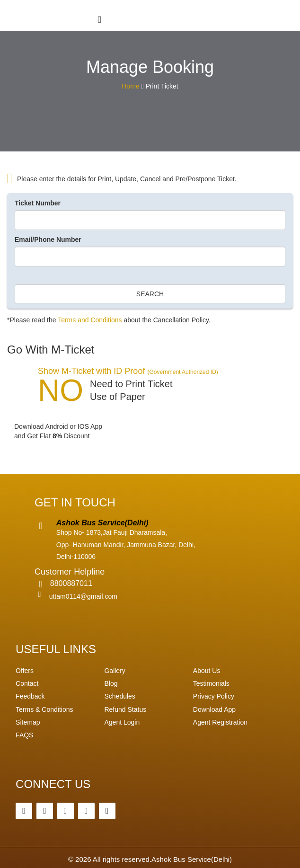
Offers (25, 671)
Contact (27, 683)
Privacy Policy (214, 696)
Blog (111, 683)
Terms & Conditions (44, 709)
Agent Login (122, 722)
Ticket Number (38, 203)
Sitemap (28, 722)
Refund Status (125, 709)
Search (150, 294)
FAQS (24, 735)
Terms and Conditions (90, 320)
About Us (207, 671)
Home (130, 86)
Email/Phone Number (48, 239)
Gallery (115, 671)
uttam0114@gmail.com (83, 596)
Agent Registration (220, 722)
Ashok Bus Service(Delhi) (192, 859)
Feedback (30, 696)
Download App (214, 709)
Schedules (119, 696)
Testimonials (211, 683)
